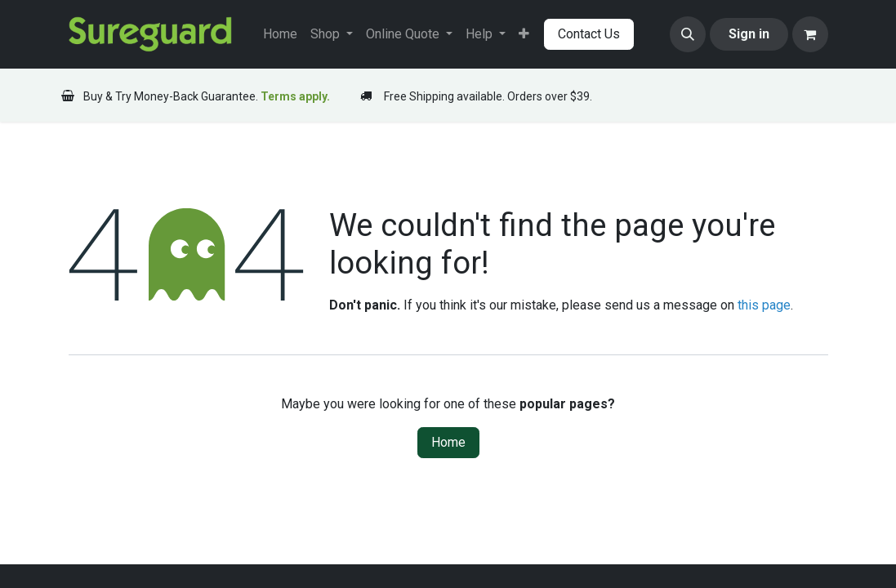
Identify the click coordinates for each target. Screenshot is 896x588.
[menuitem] (280, 34)
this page (764, 305)
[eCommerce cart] (810, 34)
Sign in (749, 34)
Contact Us (589, 34)
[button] (688, 34)
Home (448, 442)
